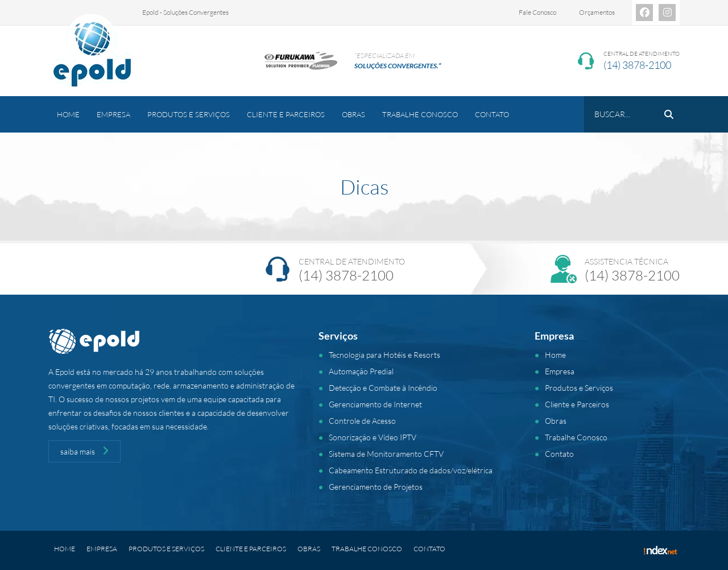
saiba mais (84, 451)
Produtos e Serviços (189, 114)
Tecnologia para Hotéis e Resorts (384, 355)
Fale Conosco (537, 12)
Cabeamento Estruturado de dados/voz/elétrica (411, 470)
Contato (492, 114)
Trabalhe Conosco (420, 114)
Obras (353, 114)
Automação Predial (361, 371)
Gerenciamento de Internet (375, 404)
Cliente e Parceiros (286, 114)
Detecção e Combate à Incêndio (383, 388)
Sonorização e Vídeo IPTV (373, 437)
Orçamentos (597, 12)
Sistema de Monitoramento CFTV (386, 454)
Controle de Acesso (362, 421)
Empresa (113, 114)
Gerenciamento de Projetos (376, 487)
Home (68, 114)
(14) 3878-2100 (637, 65)
